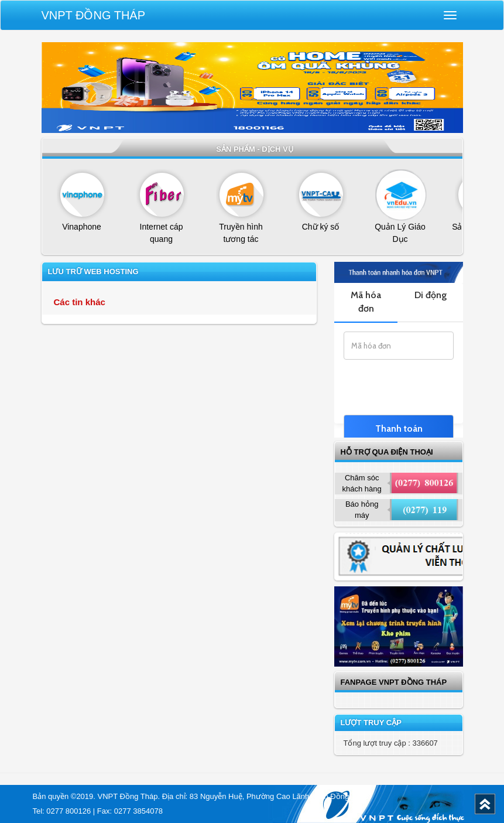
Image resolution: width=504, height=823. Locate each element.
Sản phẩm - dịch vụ (255, 149)
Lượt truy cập (371, 723)
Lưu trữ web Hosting (93, 272)
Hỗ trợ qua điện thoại (387, 452)
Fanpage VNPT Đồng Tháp (394, 682)
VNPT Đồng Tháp (94, 15)
